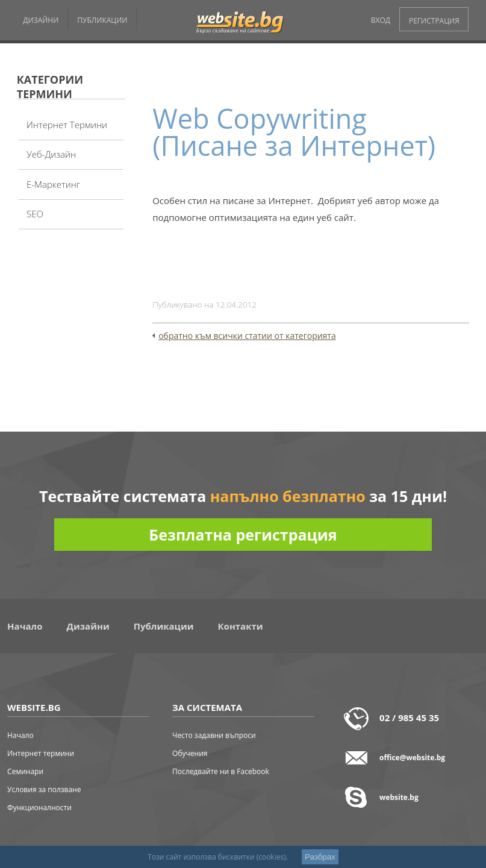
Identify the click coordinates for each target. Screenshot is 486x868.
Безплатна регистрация (243, 535)
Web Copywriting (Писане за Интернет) (294, 132)
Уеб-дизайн (51, 154)
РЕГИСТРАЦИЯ (434, 21)
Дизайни (88, 626)
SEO (35, 214)
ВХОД (381, 20)
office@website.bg (412, 758)
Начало (25, 626)
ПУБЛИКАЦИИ (102, 20)
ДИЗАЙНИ (41, 20)
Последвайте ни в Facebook (221, 771)
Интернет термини (67, 125)
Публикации (164, 626)
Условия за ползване (44, 789)
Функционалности (39, 808)
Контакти (241, 626)
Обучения (190, 753)
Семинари (25, 771)
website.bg (399, 797)
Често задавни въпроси (214, 735)
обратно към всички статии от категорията (247, 336)
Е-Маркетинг (53, 184)
